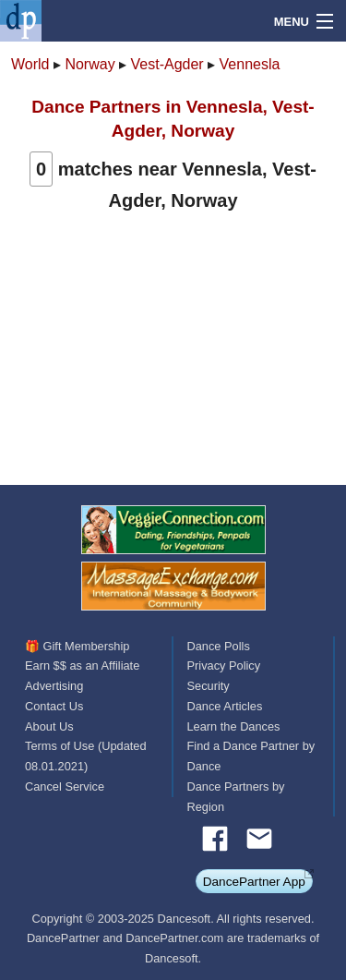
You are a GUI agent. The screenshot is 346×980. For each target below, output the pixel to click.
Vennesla (250, 64)
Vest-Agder (167, 64)
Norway (89, 64)
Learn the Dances (234, 726)
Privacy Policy (224, 665)
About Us (49, 726)
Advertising (54, 686)
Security (209, 686)
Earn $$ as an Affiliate (82, 665)
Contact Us (54, 706)
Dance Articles (225, 706)
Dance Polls (219, 646)
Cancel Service (65, 786)
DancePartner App (254, 882)
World (30, 64)
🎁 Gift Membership (77, 646)
